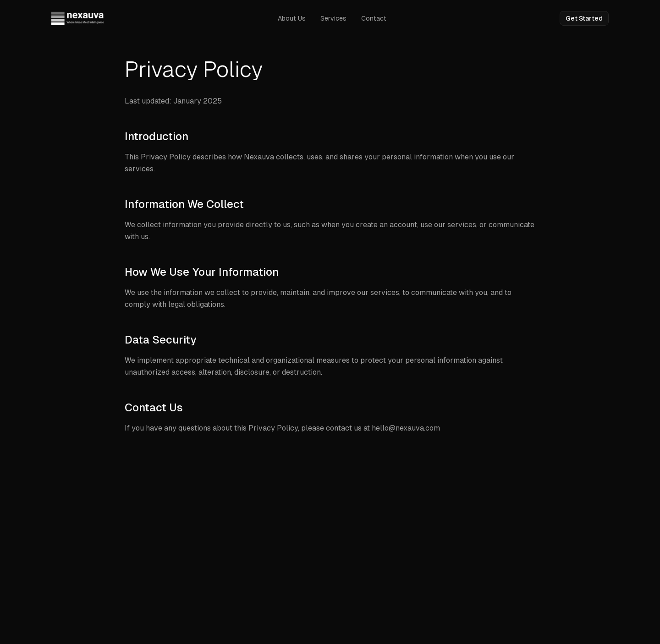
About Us (292, 18)
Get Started (584, 18)
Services (333, 18)
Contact (374, 18)
